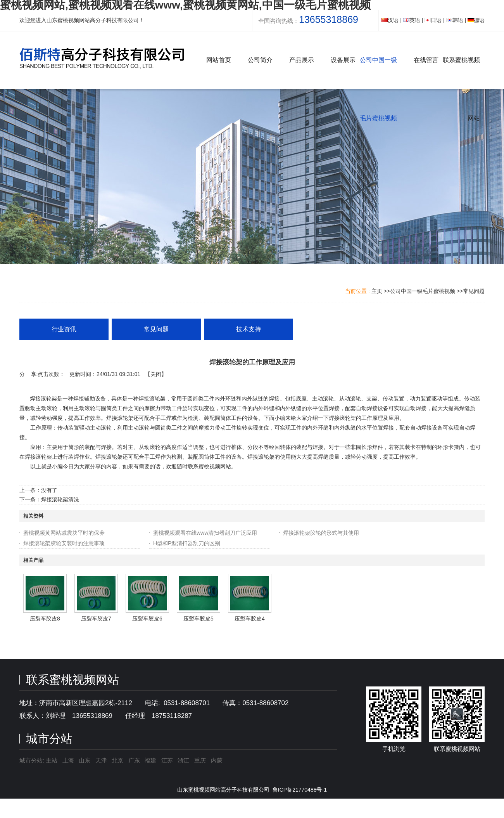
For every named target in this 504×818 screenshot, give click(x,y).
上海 (68, 760)
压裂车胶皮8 (45, 619)
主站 (51, 760)
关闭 (156, 374)
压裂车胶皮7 (96, 619)
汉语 (390, 20)
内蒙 (217, 760)
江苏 (167, 760)
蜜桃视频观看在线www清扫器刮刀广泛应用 (205, 533)
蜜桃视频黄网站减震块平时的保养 (64, 533)
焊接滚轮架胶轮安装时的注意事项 (64, 543)
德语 (476, 20)
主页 (377, 291)
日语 (433, 20)
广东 (134, 760)
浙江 (183, 760)
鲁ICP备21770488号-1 (300, 790)
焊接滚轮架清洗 (60, 499)
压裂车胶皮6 (147, 619)
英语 (412, 20)
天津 (101, 760)
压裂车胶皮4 (250, 619)
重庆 (200, 760)
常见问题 (474, 291)
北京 (117, 760)
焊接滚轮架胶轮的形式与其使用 (321, 533)
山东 (85, 760)
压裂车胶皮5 (198, 619)
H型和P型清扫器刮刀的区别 (187, 543)
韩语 (455, 20)
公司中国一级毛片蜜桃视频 (423, 291)
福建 (150, 760)
